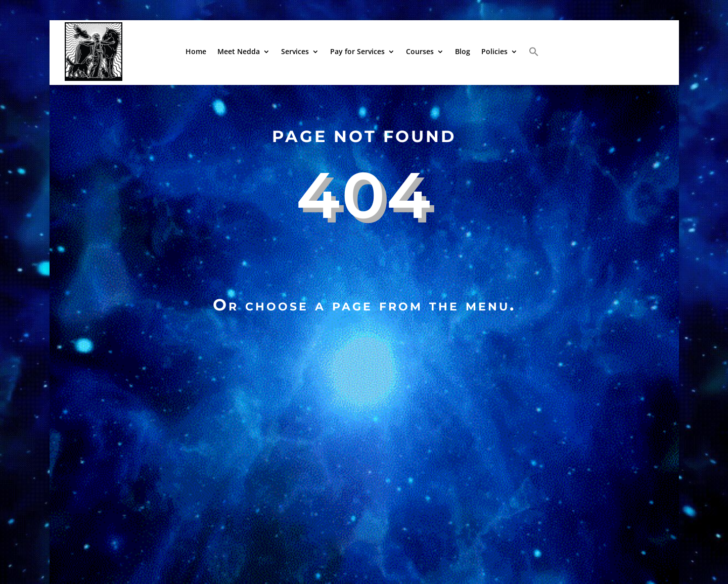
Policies (494, 51)
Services (295, 51)
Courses (420, 51)
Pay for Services (357, 51)
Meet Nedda (239, 51)
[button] (534, 52)
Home (196, 51)
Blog (463, 51)
